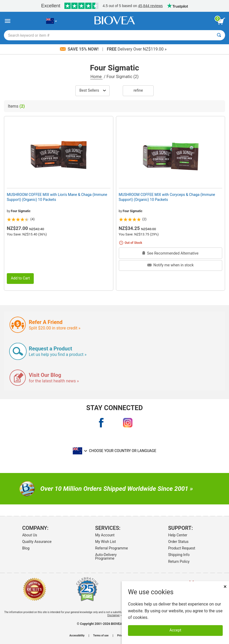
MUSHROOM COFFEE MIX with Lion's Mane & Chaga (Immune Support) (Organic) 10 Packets (57, 197)
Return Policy (179, 562)
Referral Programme (112, 548)
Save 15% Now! (80, 49)
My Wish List (106, 542)
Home (96, 77)
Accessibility (77, 636)
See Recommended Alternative (170, 253)
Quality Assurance (37, 542)
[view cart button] (221, 21)
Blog (26, 548)
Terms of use (101, 636)
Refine (138, 90)
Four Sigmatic (21, 211)
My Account (105, 535)
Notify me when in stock (171, 265)
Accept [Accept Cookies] (175, 630)
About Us (30, 535)
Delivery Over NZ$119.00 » (137, 49)
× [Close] (225, 587)
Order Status (178, 542)
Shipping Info (179, 555)
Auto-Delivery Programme (106, 557)
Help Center (178, 535)
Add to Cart (20, 278)
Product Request (181, 548)
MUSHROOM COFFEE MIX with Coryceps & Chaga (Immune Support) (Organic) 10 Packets (167, 197)
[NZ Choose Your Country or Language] (51, 21)
